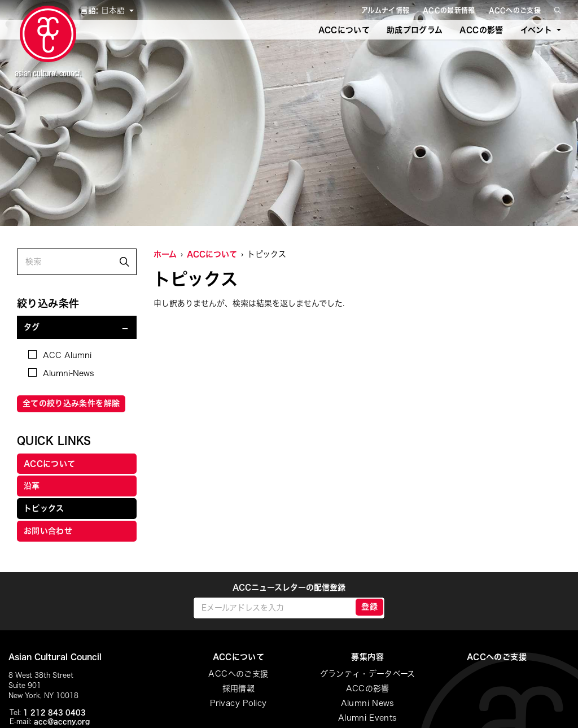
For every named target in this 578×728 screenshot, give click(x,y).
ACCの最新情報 (449, 10)
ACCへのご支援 (515, 10)
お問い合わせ (48, 531)
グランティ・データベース (368, 674)
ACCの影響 (481, 30)
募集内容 (367, 657)
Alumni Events (368, 718)
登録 (369, 607)
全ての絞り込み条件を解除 (71, 403)
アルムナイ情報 (385, 10)
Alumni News (368, 703)
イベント (536, 30)
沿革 (32, 486)
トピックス (44, 508)
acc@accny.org (62, 721)
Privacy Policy (238, 703)
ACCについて (344, 30)
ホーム (165, 254)
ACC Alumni (60, 355)
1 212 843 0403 (54, 712)
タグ (32, 327)
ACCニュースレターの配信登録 (289, 587)
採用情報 (238, 688)
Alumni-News (61, 373)
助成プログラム (415, 30)
